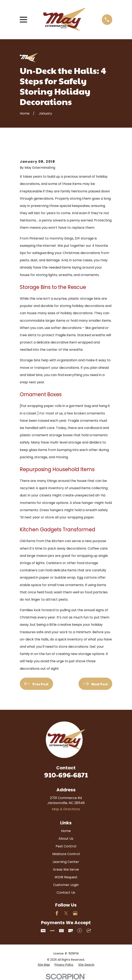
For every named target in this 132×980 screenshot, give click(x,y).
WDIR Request (66, 877)
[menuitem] (44, 965)
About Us (66, 839)
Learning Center (66, 862)
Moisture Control (66, 854)
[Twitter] (66, 913)
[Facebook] (57, 913)
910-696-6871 (66, 775)
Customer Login (66, 885)
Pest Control (66, 846)
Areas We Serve (66, 869)
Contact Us (66, 893)
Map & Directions (66, 809)
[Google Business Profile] (75, 913)
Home (66, 831)
